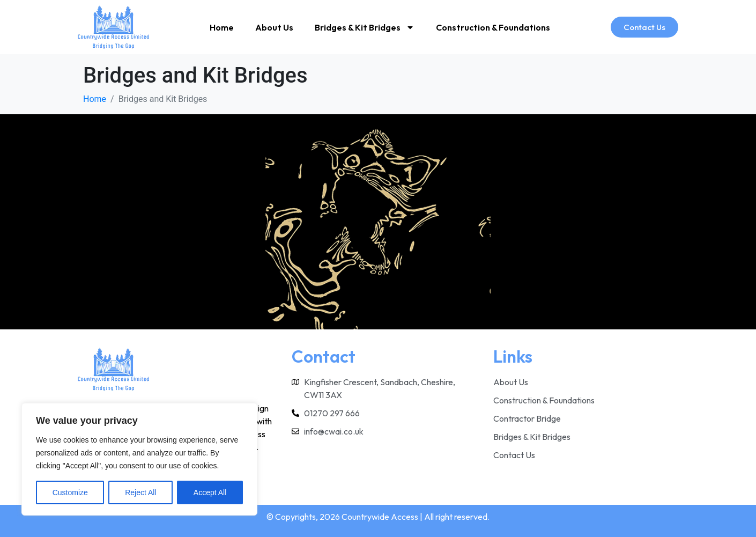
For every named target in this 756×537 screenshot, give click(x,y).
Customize (70, 492)
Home (222, 27)
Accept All (210, 492)
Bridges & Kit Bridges (365, 27)
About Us (274, 27)
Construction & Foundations (493, 27)
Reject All (140, 492)
